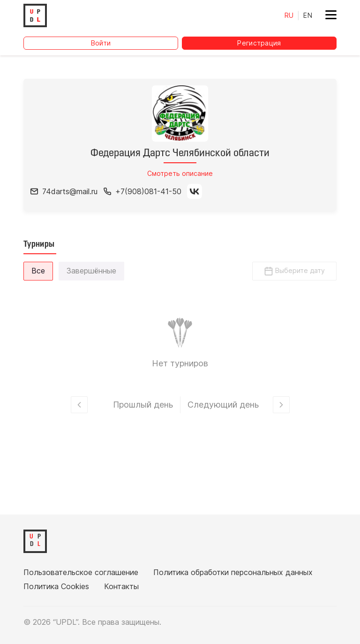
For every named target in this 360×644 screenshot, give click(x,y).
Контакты (121, 586)
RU (289, 15)
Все (38, 271)
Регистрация (259, 43)
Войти (101, 43)
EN (308, 15)
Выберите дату (294, 271)
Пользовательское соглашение (81, 572)
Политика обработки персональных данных (233, 572)
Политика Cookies (56, 586)
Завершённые (91, 271)
